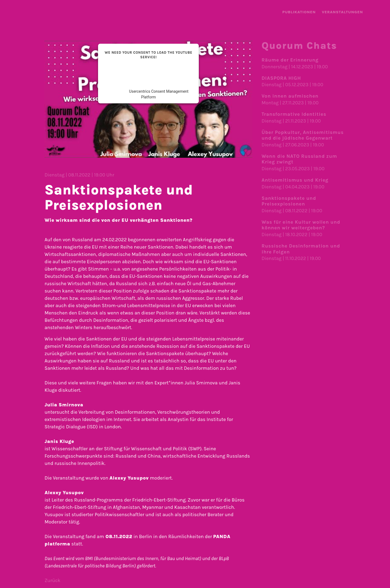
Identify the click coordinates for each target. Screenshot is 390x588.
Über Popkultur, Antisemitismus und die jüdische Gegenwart (303, 135)
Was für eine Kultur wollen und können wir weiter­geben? (301, 225)
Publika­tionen (299, 12)
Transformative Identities (294, 114)
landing (16, 12)
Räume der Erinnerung (290, 60)
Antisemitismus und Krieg (295, 180)
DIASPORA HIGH (281, 78)
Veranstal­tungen (342, 12)
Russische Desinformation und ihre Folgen (301, 249)
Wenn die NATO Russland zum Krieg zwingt (299, 159)
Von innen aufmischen (290, 96)
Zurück (52, 580)
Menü (376, 13)
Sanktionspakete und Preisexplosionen (289, 201)
